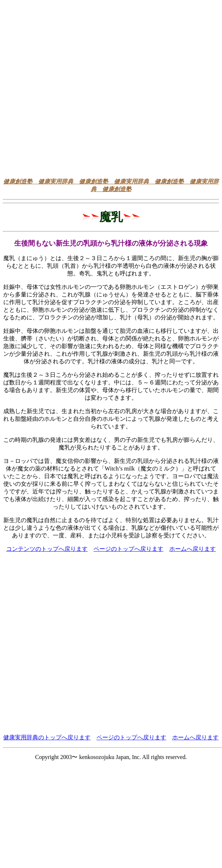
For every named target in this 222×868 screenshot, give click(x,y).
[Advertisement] (110, 87)
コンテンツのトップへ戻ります (47, 549)
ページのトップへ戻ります (128, 549)
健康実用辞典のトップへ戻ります (47, 737)
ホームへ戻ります (193, 549)
